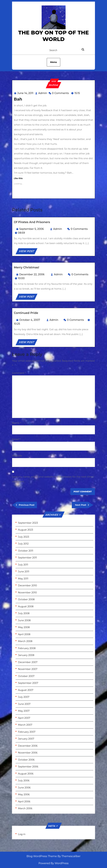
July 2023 (24, 537)
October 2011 (26, 551)
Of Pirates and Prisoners (32, 222)
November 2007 (28, 669)
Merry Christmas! (27, 267)
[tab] (86, 50)
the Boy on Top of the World (53, 36)
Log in (22, 834)
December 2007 (28, 662)
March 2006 (25, 808)
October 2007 (26, 676)
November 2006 (28, 753)
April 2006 (24, 801)
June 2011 (24, 571)
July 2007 (24, 697)
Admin (43, 93)
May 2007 (24, 711)
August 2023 (26, 530)
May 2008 (24, 627)
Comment (19, 373)
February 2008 (27, 648)
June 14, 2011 (25, 93)
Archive (54, 85)
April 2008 (24, 634)
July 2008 (24, 613)
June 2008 (24, 620)
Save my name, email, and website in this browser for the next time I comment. (53, 479)
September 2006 (28, 767)
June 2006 (24, 788)
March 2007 (25, 725)
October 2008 (26, 599)
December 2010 (27, 585)
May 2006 (24, 794)
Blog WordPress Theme (42, 856)
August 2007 (26, 690)
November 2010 (27, 592)
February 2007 (27, 732)
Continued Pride (26, 313)
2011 (54, 82)
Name (17, 423)
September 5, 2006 (32, 229)
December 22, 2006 (32, 274)
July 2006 (24, 780)
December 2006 (28, 746)
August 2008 (26, 606)
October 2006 (26, 760)
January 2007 (26, 739)
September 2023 (28, 523)
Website (17, 456)
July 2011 (23, 565)
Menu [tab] (53, 62)
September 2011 (27, 558)
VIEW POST (28, 252)
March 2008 (25, 641)
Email (16, 439)
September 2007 (28, 683)
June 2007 (24, 704)
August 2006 (26, 774)
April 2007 (24, 718)
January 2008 (26, 655)
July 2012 (23, 544)
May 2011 (23, 579)
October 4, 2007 (30, 320)
